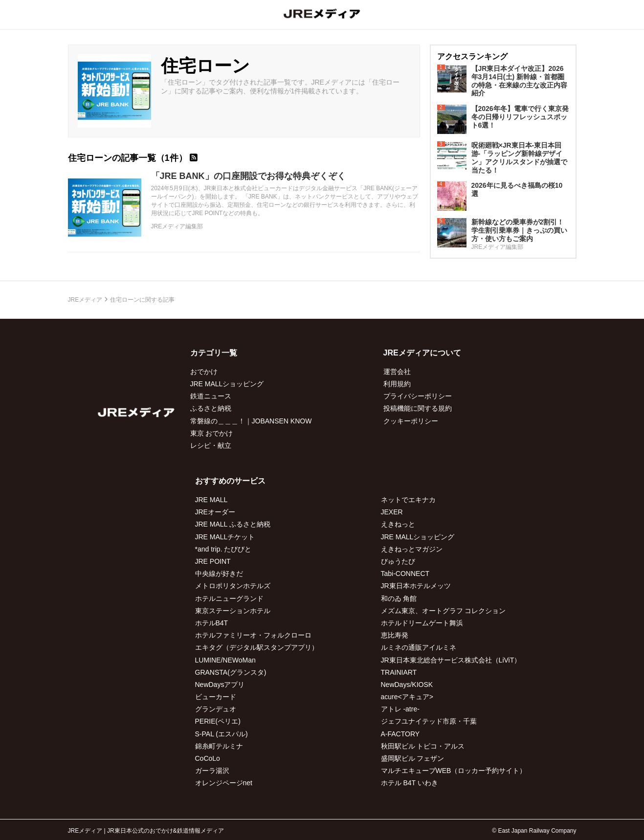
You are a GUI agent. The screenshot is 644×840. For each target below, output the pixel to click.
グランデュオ (216, 709)
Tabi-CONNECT (405, 574)
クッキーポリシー (411, 421)
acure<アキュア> (407, 697)
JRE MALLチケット (225, 537)
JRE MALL (211, 500)
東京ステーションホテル (233, 611)
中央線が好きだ (219, 574)
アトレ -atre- (400, 709)
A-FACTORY (400, 734)
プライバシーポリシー (418, 396)
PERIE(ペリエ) (218, 721)
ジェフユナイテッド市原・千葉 (429, 721)
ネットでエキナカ (408, 500)
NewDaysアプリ (220, 685)
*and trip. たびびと (223, 549)
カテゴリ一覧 (214, 353)
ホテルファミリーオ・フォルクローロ (253, 635)
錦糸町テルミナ (219, 746)
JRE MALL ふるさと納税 (233, 524)
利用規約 (397, 384)
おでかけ (204, 372)
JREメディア (85, 300)
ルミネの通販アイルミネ (419, 647)
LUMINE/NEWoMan (225, 660)
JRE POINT (213, 561)
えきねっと (398, 524)
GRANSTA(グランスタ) (231, 672)
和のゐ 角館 (399, 598)
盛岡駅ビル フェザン (413, 758)
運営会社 (397, 372)
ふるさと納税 (211, 408)
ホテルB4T (212, 623)
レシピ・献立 (211, 445)
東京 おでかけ (212, 433)
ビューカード (216, 697)
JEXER (392, 512)
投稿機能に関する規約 (418, 408)
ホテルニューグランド (229, 598)
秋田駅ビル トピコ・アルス (423, 746)
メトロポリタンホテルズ (233, 586)
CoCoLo (208, 758)
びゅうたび (398, 561)
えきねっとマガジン (412, 549)
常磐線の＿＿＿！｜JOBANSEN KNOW (251, 421)
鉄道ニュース (211, 396)
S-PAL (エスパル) (222, 734)
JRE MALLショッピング (227, 384)
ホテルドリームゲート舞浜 (422, 623)
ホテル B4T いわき (410, 783)
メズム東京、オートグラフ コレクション (444, 611)
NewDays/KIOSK (407, 685)
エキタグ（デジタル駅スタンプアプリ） (257, 647)
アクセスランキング (472, 56)
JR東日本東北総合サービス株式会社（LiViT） (451, 660)
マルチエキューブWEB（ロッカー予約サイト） (454, 771)
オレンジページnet (224, 783)
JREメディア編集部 (177, 226)
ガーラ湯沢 (212, 771)
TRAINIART (399, 672)
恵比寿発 (395, 635)
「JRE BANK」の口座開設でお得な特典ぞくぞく (248, 176)
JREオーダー (215, 512)
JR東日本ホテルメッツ (416, 586)
